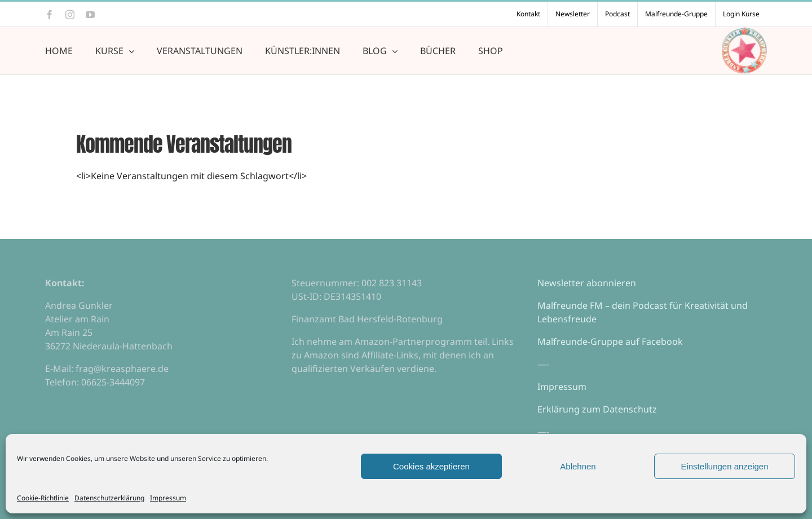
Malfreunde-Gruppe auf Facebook (610, 341)
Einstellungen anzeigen (724, 466)
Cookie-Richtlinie (43, 498)
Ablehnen (578, 466)
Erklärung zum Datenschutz (597, 409)
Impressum (168, 498)
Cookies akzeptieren (431, 466)
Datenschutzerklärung (109, 498)
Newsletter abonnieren (587, 283)
